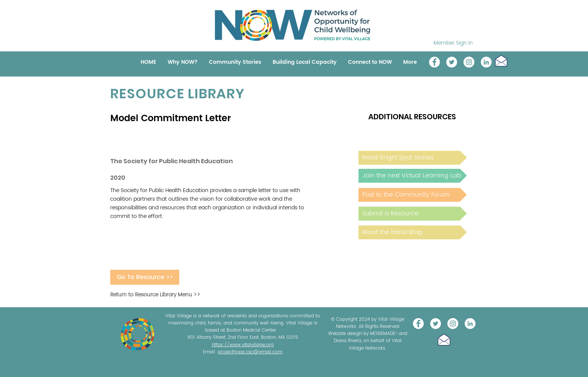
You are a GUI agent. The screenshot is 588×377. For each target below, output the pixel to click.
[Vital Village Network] (434, 62)
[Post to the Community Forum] (413, 195)
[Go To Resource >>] (145, 277)
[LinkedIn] (486, 62)
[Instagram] (469, 62)
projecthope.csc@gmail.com (250, 352)
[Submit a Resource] (413, 214)
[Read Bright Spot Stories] (413, 158)
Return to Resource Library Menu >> (155, 295)
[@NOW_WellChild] (452, 62)
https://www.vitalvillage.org (243, 345)
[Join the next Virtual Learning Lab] (413, 176)
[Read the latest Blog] (413, 232)
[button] (501, 61)
